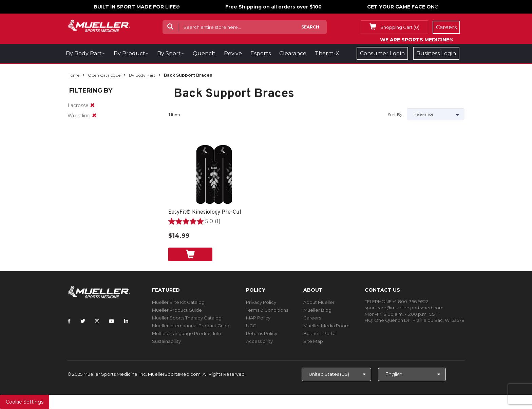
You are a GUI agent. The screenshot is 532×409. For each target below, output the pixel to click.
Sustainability (166, 341)
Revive (233, 53)
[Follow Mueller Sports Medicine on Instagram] (97, 321)
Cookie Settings (25, 402)
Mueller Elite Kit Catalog (178, 302)
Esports (261, 53)
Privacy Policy (261, 302)
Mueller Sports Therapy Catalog (187, 318)
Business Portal (320, 333)
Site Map (313, 341)
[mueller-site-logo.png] (99, 25)
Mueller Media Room (326, 326)
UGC (251, 326)
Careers (312, 318)
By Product (129, 53)
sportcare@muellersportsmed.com (404, 308)
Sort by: (396, 114)
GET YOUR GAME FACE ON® (403, 7)
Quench (204, 53)
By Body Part (84, 53)
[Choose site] (336, 374)
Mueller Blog (317, 310)
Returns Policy (262, 333)
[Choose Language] (412, 374)
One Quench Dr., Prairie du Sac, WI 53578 (419, 320)
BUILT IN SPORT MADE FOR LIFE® (137, 7)
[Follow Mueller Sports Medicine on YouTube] (112, 321)
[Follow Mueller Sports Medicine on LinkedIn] (126, 321)
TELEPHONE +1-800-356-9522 (396, 301)
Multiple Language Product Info (187, 333)
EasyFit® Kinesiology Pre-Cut (205, 212)
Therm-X (327, 53)
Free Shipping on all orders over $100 (273, 7)
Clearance (293, 53)
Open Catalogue (104, 75)
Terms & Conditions (267, 310)
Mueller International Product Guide (191, 326)
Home (73, 75)
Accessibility (259, 341)
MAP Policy (258, 318)
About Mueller (319, 302)
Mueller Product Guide (177, 310)
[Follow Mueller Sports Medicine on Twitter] (83, 321)
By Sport (169, 53)
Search (310, 27)
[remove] (92, 105)
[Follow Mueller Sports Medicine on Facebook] (69, 321)
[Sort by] (436, 114)
